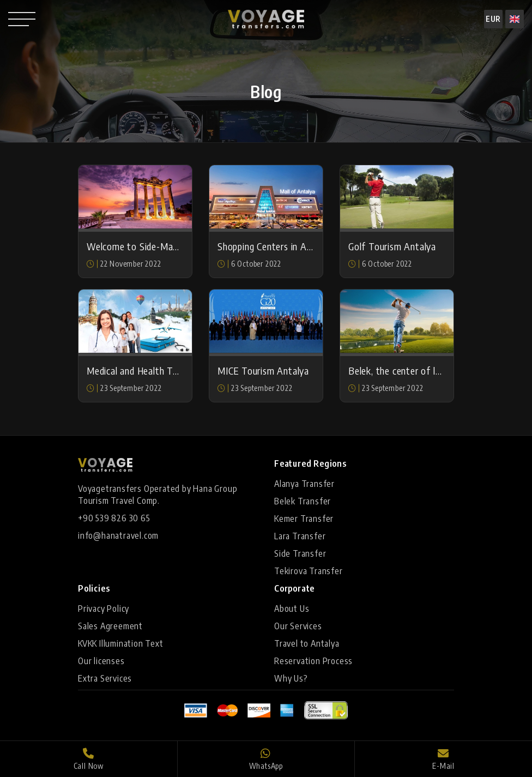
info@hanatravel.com (118, 535)
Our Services (298, 626)
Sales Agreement (110, 626)
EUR (493, 19)
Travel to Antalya (307, 643)
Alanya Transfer (304, 484)
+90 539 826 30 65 (114, 518)
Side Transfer (300, 553)
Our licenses (101, 661)
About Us (292, 609)
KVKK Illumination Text (121, 643)
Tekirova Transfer (309, 571)
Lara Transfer (300, 536)
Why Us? (291, 678)
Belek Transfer (303, 501)
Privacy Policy (104, 609)
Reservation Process (313, 661)
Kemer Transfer (304, 519)
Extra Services (105, 678)
